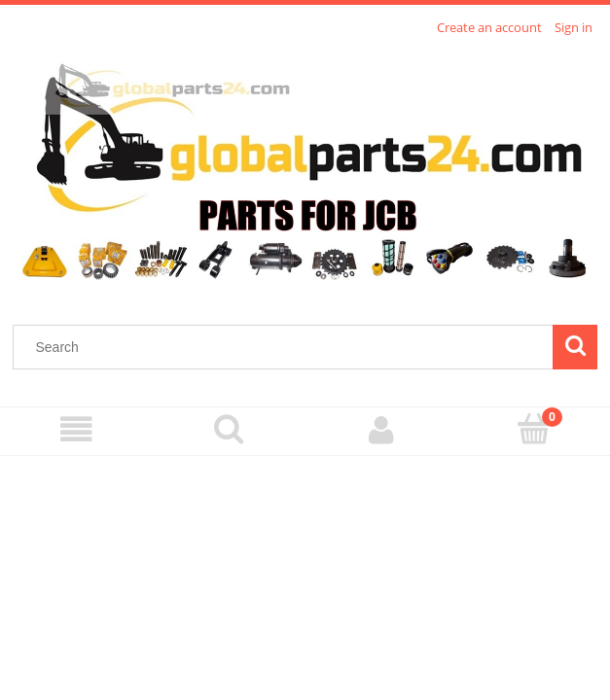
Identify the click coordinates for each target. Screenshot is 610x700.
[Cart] (534, 429)
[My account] (382, 430)
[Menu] (76, 430)
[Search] (575, 347)
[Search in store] (287, 347)
